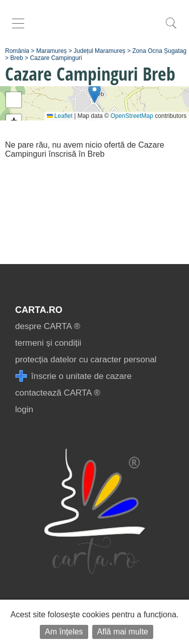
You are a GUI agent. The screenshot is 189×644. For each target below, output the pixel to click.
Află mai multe (123, 632)
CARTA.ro (39, 310)
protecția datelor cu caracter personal (86, 360)
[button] (94, 93)
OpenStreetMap (132, 116)
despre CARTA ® (48, 326)
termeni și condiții (48, 343)
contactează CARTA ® (58, 393)
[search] (171, 28)
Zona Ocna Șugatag (160, 51)
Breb (16, 58)
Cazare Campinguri (56, 58)
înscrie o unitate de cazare (73, 376)
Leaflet (60, 116)
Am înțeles (64, 632)
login (24, 409)
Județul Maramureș (100, 51)
